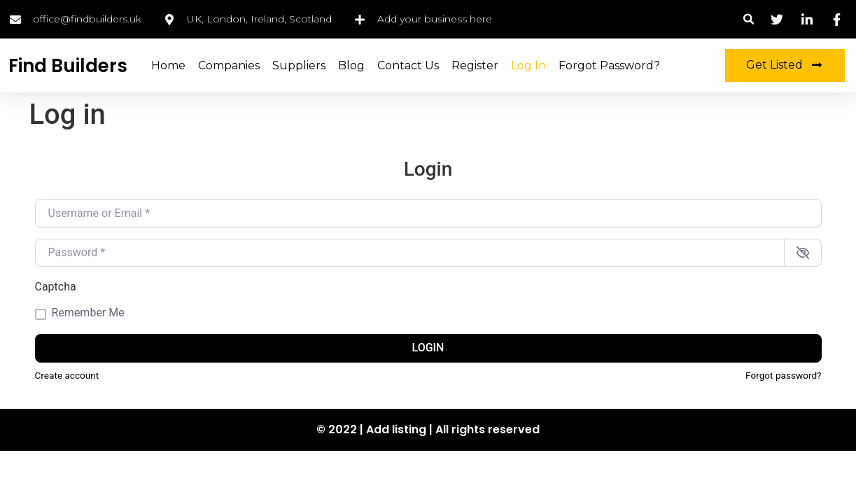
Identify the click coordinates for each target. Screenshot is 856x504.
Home (168, 65)
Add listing (396, 429)
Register (475, 65)
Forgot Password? (609, 65)
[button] (749, 19)
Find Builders (68, 66)
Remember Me (88, 313)
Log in (528, 65)
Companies (229, 65)
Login (428, 348)
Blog (351, 65)
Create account (67, 375)
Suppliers (299, 65)
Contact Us (408, 65)
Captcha (56, 287)
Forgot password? (783, 375)
